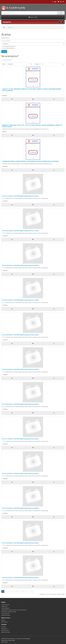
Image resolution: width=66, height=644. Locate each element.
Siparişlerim (4, 629)
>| (32, 591)
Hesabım (4, 627)
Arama (10, 28)
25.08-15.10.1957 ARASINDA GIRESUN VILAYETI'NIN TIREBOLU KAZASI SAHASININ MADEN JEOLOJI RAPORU (32, 90)
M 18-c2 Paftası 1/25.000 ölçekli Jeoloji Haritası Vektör (21, 473)
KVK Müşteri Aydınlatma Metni (9, 612)
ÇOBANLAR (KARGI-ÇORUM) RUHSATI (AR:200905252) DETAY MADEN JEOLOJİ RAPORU (30, 161)
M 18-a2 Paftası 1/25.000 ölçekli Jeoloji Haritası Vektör (21, 231)
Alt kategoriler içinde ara (8, 46)
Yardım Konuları (5, 605)
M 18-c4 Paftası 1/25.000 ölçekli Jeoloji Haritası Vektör (21, 543)
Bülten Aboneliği (5, 632)
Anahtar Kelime (5, 38)
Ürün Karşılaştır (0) (7, 60)
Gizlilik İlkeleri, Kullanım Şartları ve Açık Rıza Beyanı (14, 610)
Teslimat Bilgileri (5, 608)
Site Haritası (4, 622)
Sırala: (4, 64)
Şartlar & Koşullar (6, 615)
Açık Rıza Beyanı (5, 614)
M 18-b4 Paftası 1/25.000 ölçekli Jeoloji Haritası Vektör (21, 404)
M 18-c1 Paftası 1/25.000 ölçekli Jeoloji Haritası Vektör (21, 439)
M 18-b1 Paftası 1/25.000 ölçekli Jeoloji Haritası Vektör (21, 300)
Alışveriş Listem (5, 630)
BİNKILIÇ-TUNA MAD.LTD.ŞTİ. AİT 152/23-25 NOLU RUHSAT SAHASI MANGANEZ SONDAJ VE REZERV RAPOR (32, 126)
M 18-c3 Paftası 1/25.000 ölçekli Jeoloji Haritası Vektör (21, 508)
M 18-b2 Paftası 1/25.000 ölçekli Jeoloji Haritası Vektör (21, 335)
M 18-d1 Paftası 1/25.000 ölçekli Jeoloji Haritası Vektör (21, 577)
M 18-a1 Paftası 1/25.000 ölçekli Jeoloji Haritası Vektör (21, 196)
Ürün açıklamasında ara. (8, 48)
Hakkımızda (4, 606)
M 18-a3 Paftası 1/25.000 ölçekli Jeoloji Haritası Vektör (21, 265)
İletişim (3, 620)
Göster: (37, 64)
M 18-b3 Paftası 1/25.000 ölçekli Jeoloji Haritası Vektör (21, 369)
